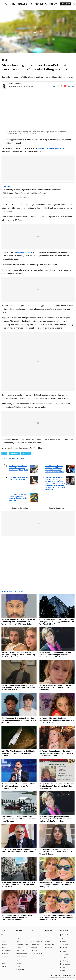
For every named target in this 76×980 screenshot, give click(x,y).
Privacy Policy (35, 944)
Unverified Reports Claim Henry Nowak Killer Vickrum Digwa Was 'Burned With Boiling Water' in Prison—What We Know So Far (18, 622)
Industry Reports (21, 969)
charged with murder (24, 252)
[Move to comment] (73, 86)
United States (49, 947)
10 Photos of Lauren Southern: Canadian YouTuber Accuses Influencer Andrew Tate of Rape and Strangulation (56, 753)
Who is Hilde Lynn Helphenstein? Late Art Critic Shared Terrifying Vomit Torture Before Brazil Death (56, 688)
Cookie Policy (35, 947)
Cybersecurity (20, 951)
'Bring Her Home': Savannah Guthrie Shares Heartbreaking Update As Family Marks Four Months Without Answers (56, 917)
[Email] (69, 86)
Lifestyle (4, 960)
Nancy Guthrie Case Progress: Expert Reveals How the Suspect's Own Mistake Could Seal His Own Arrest (57, 786)
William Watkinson (17, 84)
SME (3, 947)
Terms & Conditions (36, 941)
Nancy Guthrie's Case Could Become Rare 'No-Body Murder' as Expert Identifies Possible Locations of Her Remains (55, 655)
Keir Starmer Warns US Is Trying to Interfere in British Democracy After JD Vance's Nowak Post (19, 852)
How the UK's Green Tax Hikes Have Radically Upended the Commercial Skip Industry (18, 497)
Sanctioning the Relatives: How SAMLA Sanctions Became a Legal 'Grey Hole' (18, 468)
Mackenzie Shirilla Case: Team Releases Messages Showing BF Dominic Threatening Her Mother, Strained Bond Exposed (18, 655)
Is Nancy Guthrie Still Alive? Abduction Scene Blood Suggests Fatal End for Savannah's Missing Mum (57, 885)
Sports (3, 963)
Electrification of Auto (22, 944)
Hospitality (19, 938)
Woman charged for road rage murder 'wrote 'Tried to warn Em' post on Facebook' (33, 190)
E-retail (18, 935)
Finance (18, 947)
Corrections (34, 951)
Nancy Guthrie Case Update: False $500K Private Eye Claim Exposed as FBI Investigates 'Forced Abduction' (17, 917)
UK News (4, 938)
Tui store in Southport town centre (51, 148)
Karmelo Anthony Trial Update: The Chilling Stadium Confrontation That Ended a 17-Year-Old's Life (19, 720)
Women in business (22, 957)
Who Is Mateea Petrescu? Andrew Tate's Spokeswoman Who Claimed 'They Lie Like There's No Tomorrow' (56, 852)
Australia (48, 935)
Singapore (48, 941)
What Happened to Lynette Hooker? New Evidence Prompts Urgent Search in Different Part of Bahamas (18, 819)
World (3, 935)
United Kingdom (50, 944)
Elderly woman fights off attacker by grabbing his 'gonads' (25, 193)
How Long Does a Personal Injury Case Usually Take (18, 478)
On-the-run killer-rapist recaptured (16, 197)
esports (18, 960)
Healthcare (19, 941)
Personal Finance (6, 951)
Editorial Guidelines (56, 508)
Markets (4, 941)
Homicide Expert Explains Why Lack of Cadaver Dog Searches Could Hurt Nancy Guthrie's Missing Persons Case (55, 819)
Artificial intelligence (22, 954)
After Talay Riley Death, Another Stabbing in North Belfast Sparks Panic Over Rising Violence (18, 753)
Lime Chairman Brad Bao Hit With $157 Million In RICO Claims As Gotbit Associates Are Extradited (55, 469)
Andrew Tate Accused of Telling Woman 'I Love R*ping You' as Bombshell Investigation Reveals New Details (18, 688)
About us (33, 935)
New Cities (19, 963)
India (47, 938)
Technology (5, 954)
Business (4, 944)
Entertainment (5, 957)
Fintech (18, 966)
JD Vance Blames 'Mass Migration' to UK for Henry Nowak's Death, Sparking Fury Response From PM (18, 786)
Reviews (4, 966)
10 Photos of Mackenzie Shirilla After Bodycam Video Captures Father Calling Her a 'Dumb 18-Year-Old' (57, 720)
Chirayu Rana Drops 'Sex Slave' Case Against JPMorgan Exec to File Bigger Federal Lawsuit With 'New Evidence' (57, 622)
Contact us (34, 938)
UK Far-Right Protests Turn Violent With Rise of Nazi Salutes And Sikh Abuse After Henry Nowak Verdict (18, 885)
